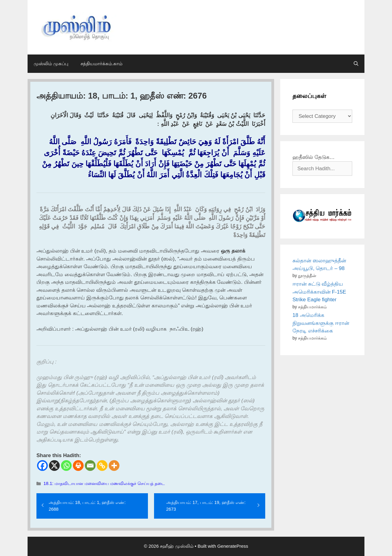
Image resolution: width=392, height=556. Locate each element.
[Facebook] (42, 466)
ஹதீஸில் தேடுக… (314, 157)
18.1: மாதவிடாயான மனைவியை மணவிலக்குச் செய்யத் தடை (104, 483)
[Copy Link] (102, 466)
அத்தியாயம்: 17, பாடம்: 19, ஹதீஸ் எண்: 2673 (206, 506)
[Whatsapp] (66, 466)
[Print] (78, 466)
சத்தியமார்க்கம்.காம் (102, 64)
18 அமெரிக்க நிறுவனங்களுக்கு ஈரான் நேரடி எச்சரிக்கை (321, 323)
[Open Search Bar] (356, 64)
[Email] (90, 466)
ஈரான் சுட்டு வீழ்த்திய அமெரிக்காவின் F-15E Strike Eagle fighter (319, 292)
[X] (54, 466)
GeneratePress (233, 546)
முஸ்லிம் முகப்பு (51, 64)
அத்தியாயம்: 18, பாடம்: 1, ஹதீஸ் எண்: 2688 (87, 506)
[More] (114, 466)
